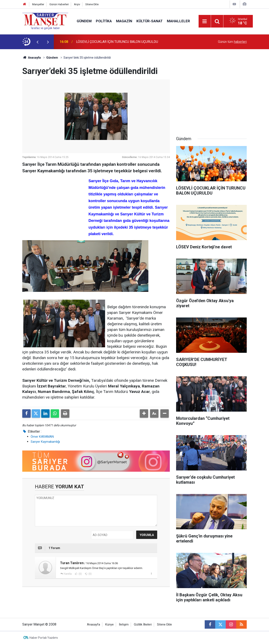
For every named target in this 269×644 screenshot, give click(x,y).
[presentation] (37, 42)
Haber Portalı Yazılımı (44, 638)
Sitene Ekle (92, 4)
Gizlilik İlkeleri (143, 625)
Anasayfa (32, 58)
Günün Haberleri (59, 4)
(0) (80, 574)
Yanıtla (68, 574)
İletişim (124, 625)
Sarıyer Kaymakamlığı (45, 442)
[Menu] (205, 21)
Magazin (124, 21)
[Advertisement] (54, 204)
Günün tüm (232, 42)
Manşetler (38, 4)
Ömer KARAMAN (42, 437)
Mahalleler (178, 21)
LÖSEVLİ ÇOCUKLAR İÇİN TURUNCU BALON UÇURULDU (117, 42)
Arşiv (77, 4)
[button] (144, 414)
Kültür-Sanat (150, 21)
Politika (104, 21)
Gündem (84, 21)
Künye (109, 625)
